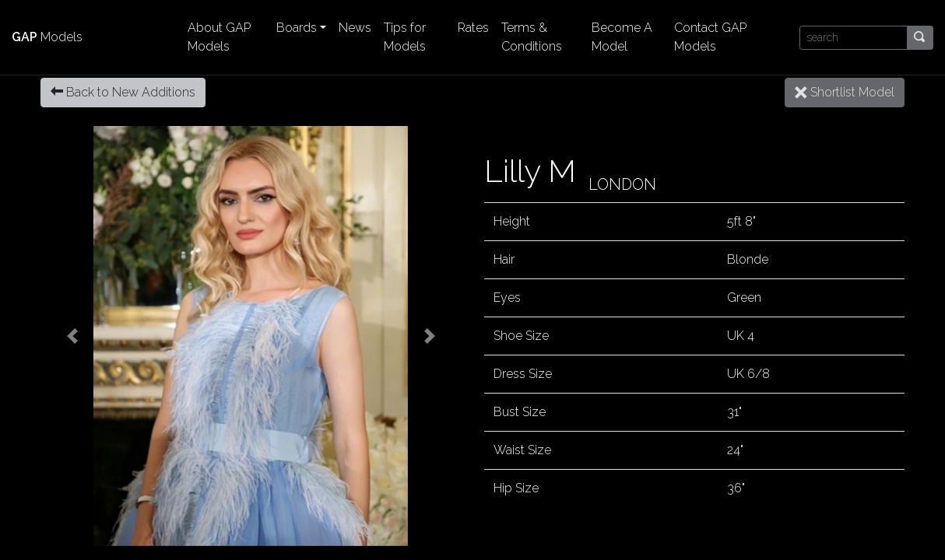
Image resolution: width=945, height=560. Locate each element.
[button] (72, 336)
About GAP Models (219, 37)
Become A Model (622, 37)
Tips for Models (405, 37)
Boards (297, 28)
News (355, 28)
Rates (473, 28)
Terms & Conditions (532, 37)
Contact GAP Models (710, 37)
